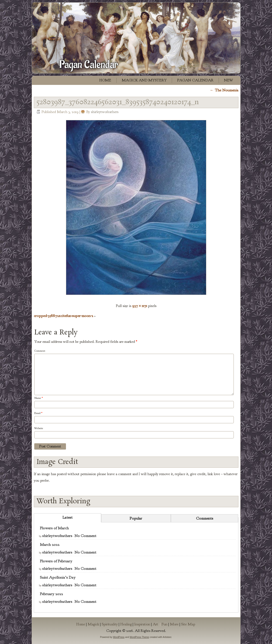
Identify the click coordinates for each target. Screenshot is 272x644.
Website (39, 428)
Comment (40, 351)
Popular (136, 518)
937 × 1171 (140, 306)
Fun (164, 624)
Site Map (188, 624)
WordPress (119, 637)
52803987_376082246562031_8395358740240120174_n (118, 102)
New (229, 80)
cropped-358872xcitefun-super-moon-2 (64, 316)
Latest (67, 517)
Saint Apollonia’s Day (58, 577)
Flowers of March (54, 528)
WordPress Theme (139, 637)
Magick (93, 624)
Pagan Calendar (89, 65)
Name (38, 398)
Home (105, 80)
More (174, 624)
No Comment (85, 536)
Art (157, 624)
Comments (205, 518)
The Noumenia (224, 90)
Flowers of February (56, 561)
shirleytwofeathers (105, 112)
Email (38, 413)
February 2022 (51, 594)
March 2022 (50, 545)
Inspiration (142, 624)
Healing (126, 624)
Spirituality (110, 624)
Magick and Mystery (144, 80)
